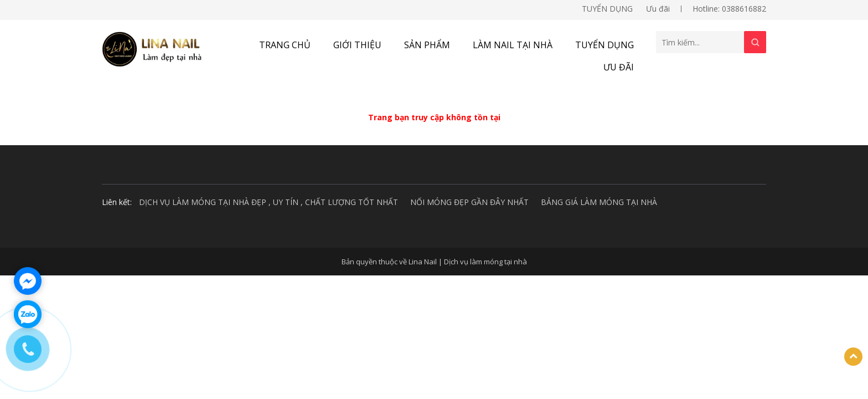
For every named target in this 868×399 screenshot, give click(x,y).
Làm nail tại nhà (513, 45)
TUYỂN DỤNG (607, 9)
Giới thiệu (357, 45)
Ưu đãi (658, 9)
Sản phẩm (427, 45)
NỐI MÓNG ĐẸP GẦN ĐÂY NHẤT (469, 202)
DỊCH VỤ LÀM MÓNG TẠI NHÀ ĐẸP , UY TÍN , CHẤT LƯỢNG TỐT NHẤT (268, 202)
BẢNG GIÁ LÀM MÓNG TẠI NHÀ (599, 202)
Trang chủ (285, 45)
